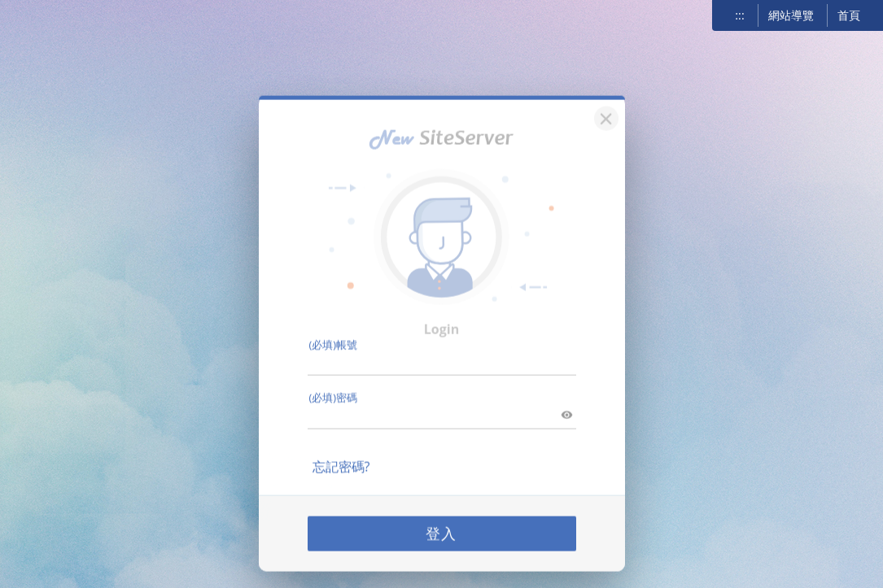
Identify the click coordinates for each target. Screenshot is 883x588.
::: (739, 15)
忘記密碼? (341, 453)
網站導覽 (791, 15)
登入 (442, 520)
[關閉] (604, 103)
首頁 (849, 15)
